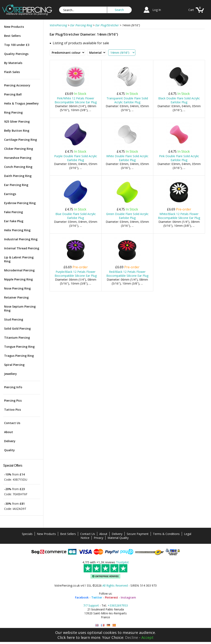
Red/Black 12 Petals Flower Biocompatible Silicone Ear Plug (127, 274)
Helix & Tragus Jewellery (21, 103)
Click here (66, 637)
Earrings (10, 194)
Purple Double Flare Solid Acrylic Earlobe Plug (76, 158)
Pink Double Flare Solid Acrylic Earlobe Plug (179, 158)
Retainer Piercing (16, 297)
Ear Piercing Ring (16, 185)
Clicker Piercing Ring (19, 149)
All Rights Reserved (115, 585)
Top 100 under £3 (17, 45)
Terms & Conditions (166, 534)
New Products (14, 27)
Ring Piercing (13, 112)
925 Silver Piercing (17, 121)
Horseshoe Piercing (18, 158)
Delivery (10, 441)
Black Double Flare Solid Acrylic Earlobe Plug (179, 100)
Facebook (82, 597)
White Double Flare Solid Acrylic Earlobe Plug (127, 158)
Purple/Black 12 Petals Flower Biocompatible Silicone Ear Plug (76, 274)
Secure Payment (138, 534)
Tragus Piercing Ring (19, 356)
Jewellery (11, 374)
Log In (157, 10)
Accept (147, 637)
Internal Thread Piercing (22, 248)
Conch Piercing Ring (18, 167)
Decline (132, 637)
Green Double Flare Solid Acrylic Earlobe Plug (127, 216)
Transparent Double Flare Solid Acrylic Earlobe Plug (127, 100)
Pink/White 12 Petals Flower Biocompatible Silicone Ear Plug (76, 100)
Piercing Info (13, 387)
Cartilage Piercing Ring (21, 140)
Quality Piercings (16, 54)
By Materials (13, 63)
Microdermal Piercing (19, 270)
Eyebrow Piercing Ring (20, 203)
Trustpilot (122, 562)
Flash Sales (12, 72)
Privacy (98, 538)
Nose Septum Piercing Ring (20, 308)
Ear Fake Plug (14, 221)
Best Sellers (12, 36)
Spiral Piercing (14, 365)
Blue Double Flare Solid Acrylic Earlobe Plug (76, 216)
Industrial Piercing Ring (21, 239)
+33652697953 (118, 605)
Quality (9, 450)
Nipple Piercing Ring (18, 279)
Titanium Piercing (17, 338)
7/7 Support (91, 605)
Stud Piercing (14, 319)
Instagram (128, 597)
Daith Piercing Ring (18, 176)
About (9, 432)
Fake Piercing (13, 212)
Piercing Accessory (17, 85)
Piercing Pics (13, 400)
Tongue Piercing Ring (19, 347)
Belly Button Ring (17, 131)
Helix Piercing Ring (17, 230)
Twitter (97, 597)
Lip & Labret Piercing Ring (19, 259)
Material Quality (118, 538)
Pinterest (111, 597)
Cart (191, 10)
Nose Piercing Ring (17, 288)
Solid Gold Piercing (17, 328)
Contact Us (12, 423)
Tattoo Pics (12, 410)
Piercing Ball (13, 94)
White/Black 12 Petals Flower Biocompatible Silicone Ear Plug (179, 216)
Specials (27, 534)
